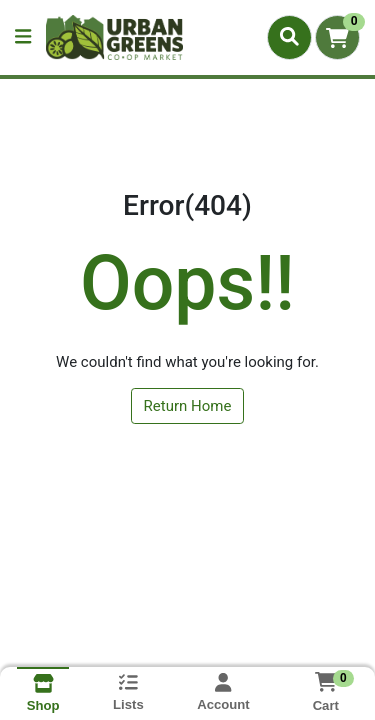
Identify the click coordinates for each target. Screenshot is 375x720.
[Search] (289, 37)
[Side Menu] (23, 37)
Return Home (188, 406)
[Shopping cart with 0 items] (337, 37)
